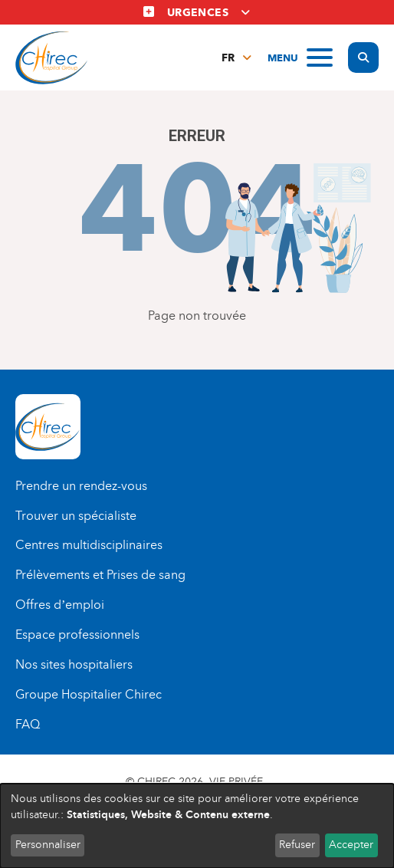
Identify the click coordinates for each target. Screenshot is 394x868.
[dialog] (197, 826)
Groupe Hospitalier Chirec (89, 694)
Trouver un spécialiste (76, 516)
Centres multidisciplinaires (89, 545)
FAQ (28, 724)
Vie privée (236, 782)
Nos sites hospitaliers (74, 664)
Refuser (297, 845)
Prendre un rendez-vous (81, 486)
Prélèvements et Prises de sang (100, 575)
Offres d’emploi (60, 605)
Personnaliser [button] (48, 845)
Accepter (351, 845)
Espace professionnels (77, 635)
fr (228, 58)
